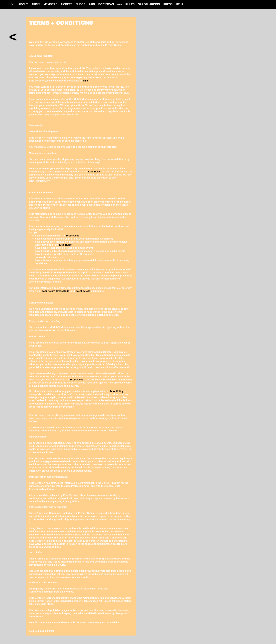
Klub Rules (65, 245)
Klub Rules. (95, 172)
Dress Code (73, 236)
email (86, 81)
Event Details (83, 291)
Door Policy (48, 291)
